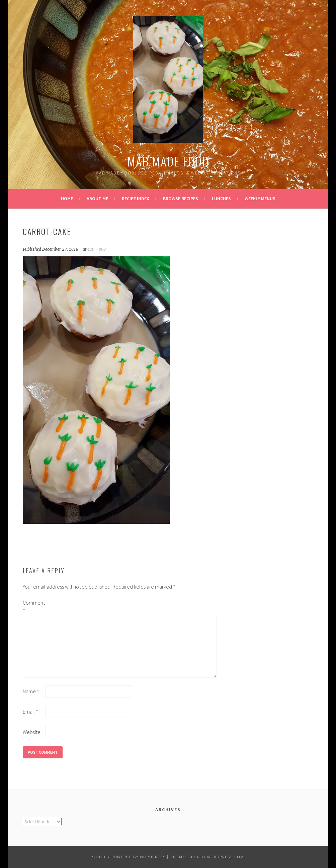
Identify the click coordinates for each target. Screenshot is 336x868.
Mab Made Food (168, 161)
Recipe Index (136, 199)
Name (31, 691)
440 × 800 (97, 249)
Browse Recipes (181, 199)
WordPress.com (226, 857)
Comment (33, 607)
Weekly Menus (260, 199)
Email (30, 712)
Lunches (221, 199)
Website (32, 732)
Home (67, 199)
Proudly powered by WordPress (128, 857)
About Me (97, 199)
